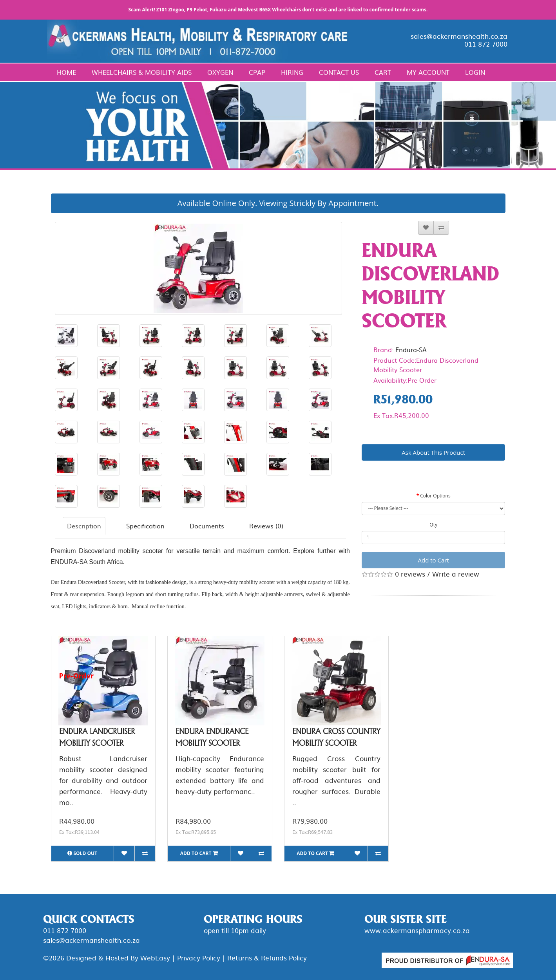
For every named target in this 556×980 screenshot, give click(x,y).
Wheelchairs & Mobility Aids (142, 72)
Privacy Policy (199, 957)
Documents (207, 526)
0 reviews (410, 574)
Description (84, 526)
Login (475, 72)
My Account (428, 72)
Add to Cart (434, 560)
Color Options (435, 496)
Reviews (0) (266, 526)
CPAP (257, 72)
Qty (433, 525)
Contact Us (339, 72)
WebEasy (155, 957)
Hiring (292, 72)
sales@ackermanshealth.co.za (459, 36)
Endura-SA (411, 349)
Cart (383, 72)
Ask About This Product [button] (433, 452)
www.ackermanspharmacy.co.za (417, 930)
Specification (145, 526)
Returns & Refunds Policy (267, 957)
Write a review (456, 574)
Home (66, 72)
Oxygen (220, 72)
